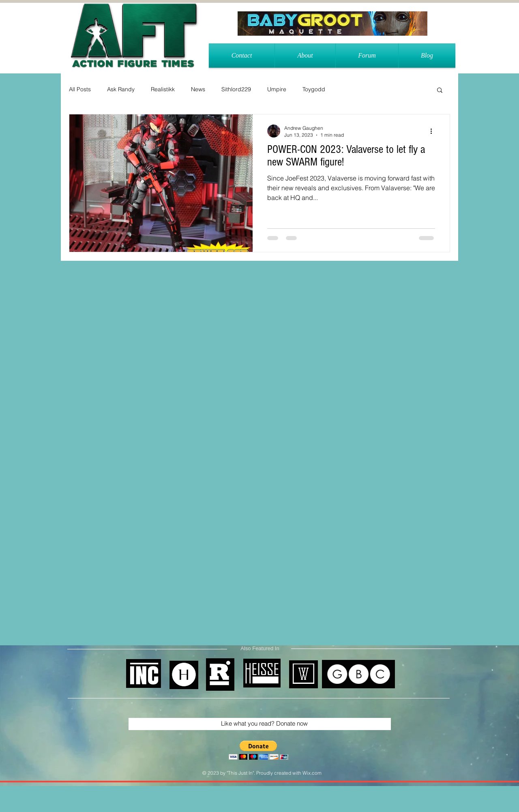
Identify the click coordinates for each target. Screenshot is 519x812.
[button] (440, 91)
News (198, 89)
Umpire (277, 89)
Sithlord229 (236, 89)
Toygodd (314, 89)
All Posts (80, 89)
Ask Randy (121, 89)
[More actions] (434, 131)
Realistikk (163, 89)
